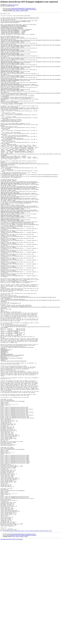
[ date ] (14, 11)
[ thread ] (17, 11)
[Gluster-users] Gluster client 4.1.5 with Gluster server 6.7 (23, 8)
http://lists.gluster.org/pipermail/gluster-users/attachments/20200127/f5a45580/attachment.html (28, 634)
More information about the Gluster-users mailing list (12, 643)
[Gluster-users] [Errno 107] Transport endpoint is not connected (23, 9)
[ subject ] (22, 11)
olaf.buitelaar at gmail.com (13, 5)
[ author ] (26, 11)
